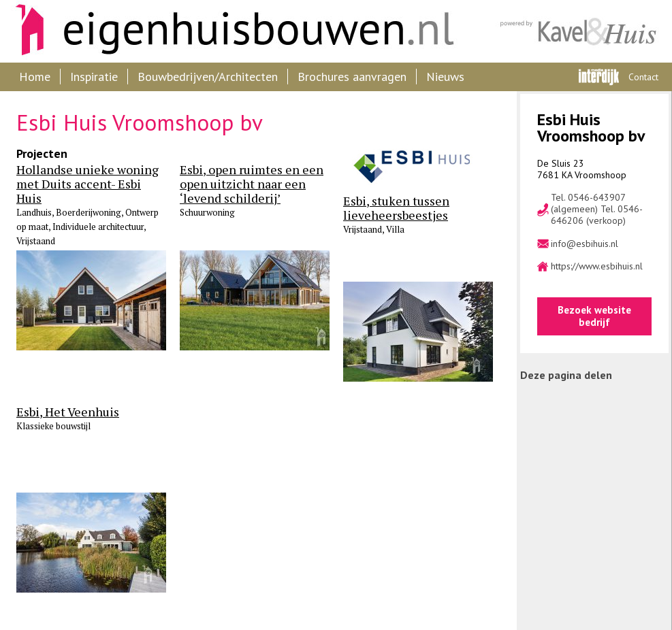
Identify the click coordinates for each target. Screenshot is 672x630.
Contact (643, 77)
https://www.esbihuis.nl (597, 266)
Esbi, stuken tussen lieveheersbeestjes (396, 208)
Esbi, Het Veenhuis (68, 412)
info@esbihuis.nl (585, 244)
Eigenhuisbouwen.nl (228, 31)
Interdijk (599, 77)
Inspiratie (94, 77)
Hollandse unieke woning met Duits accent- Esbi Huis (87, 184)
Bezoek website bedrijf (594, 316)
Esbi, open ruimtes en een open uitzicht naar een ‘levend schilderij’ (252, 184)
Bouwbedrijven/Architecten (208, 77)
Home (35, 77)
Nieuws (445, 77)
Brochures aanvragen (352, 77)
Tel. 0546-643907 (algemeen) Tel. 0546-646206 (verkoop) (597, 209)
